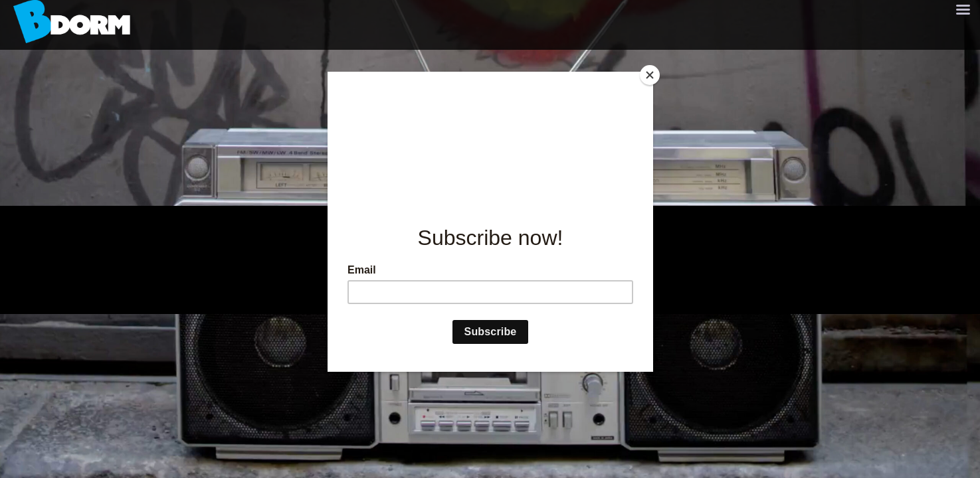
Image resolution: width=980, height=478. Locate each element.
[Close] (650, 75)
